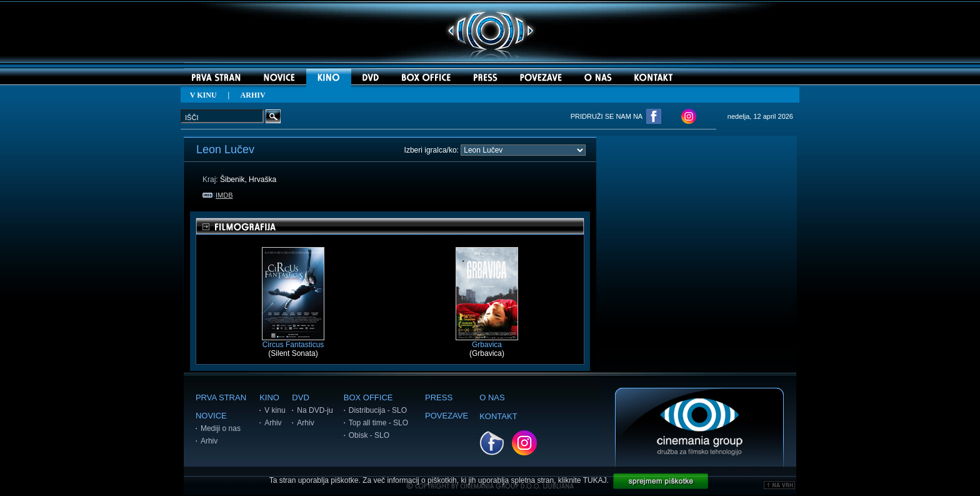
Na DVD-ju (315, 410)
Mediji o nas (221, 428)
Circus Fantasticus (293, 341)
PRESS (439, 397)
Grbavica (487, 341)
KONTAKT (498, 416)
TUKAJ (595, 480)
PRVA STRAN (221, 397)
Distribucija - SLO (378, 410)
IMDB (218, 195)
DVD (300, 397)
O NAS (492, 397)
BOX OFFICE (368, 397)
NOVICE (211, 416)
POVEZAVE (447, 416)
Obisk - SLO (369, 435)
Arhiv (209, 441)
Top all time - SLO (378, 423)
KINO (269, 397)
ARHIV (253, 95)
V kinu (275, 410)
